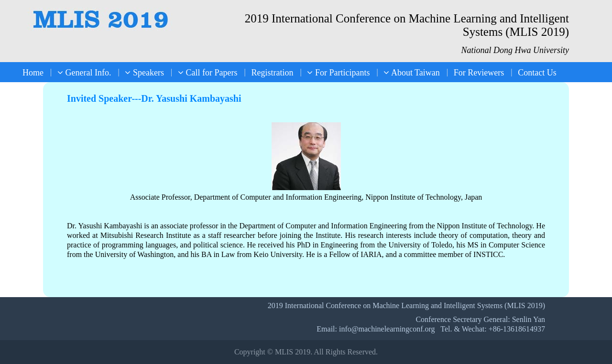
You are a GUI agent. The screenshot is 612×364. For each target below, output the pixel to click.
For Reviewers (479, 73)
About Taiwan (411, 73)
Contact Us (537, 73)
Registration (272, 73)
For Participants (338, 73)
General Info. (84, 73)
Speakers (144, 73)
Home (33, 73)
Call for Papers (208, 73)
